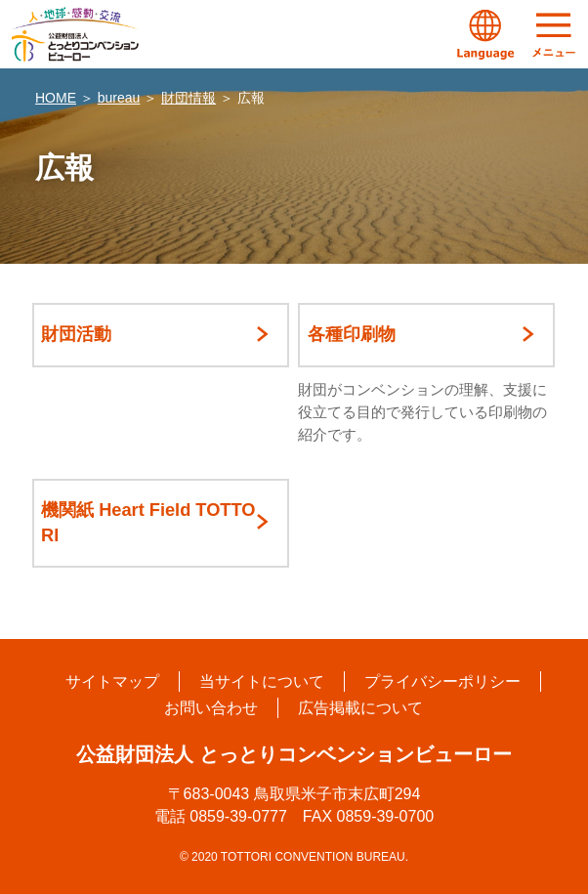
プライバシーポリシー (442, 681)
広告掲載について (360, 708)
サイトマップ (112, 681)
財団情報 (189, 98)
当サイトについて (262, 681)
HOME (56, 98)
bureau (119, 98)
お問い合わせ (211, 708)
